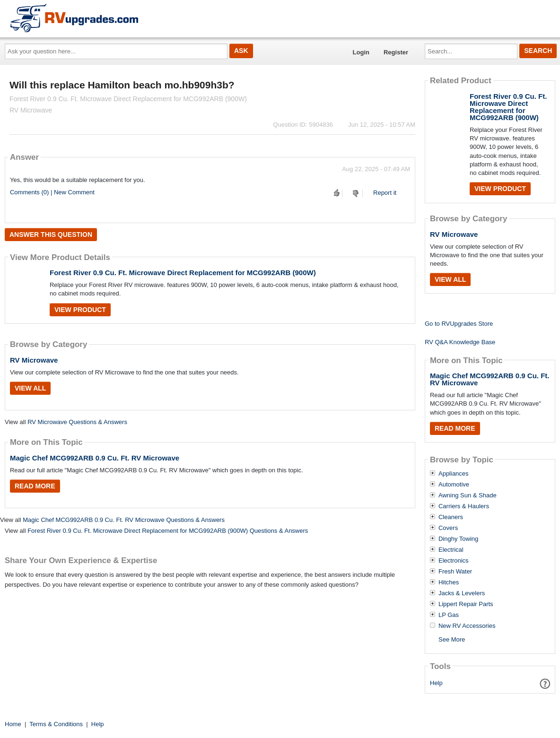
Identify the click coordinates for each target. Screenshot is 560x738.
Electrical (451, 550)
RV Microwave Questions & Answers (77, 422)
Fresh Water (455, 572)
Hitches (449, 582)
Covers (448, 528)
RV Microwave (34, 360)
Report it (385, 193)
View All (30, 388)
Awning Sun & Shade (468, 495)
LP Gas (449, 615)
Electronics (454, 561)
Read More (35, 486)
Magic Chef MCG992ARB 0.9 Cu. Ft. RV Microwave (95, 458)
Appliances (454, 474)
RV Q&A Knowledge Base (460, 342)
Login (361, 52)
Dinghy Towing (458, 539)
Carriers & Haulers (464, 506)
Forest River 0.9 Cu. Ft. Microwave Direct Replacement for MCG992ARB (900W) (183, 273)
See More (452, 639)
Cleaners (451, 517)
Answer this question (51, 234)
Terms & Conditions (56, 724)
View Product (80, 310)
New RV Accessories (467, 626)
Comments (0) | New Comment (52, 192)
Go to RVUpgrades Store (459, 324)
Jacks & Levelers (462, 593)
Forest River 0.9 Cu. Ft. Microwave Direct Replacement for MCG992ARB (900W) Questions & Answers (168, 531)
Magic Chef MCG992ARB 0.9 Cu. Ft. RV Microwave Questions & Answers (124, 520)
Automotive (454, 485)
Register (396, 52)
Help (436, 683)
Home (13, 724)
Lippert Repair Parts (466, 604)
